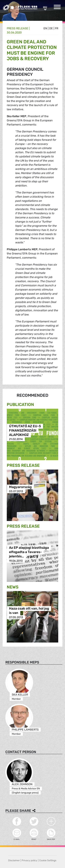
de (51, 28)
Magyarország (20, 487)
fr (57, 28)
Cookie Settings (48, 860)
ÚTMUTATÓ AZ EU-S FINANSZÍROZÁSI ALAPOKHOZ (25, 430)
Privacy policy (29, 860)
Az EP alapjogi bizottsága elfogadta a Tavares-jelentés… (29, 552)
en (45, 28)
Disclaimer (14, 860)
